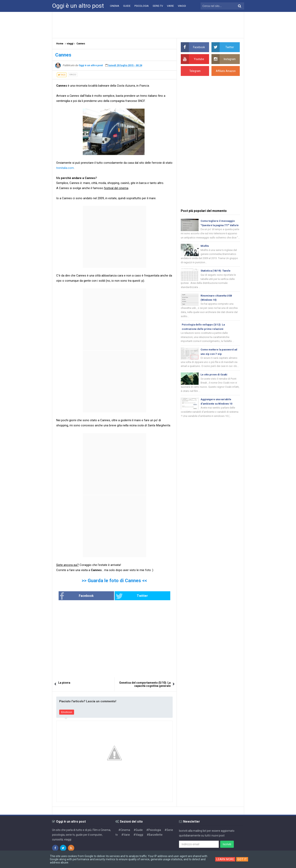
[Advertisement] (148, 25)
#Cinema (124, 830)
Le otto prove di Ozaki (214, 381)
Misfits (205, 251)
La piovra (64, 683)
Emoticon (67, 712)
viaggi (73, 75)
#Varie (126, 835)
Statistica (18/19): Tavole (216, 276)
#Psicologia (154, 830)
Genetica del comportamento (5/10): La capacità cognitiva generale (145, 684)
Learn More (225, 859)
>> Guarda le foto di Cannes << (114, 581)
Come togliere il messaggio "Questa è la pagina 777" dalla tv (219, 225)
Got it (243, 859)
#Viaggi (138, 835)
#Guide (138, 830)
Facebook (90, 596)
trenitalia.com (65, 168)
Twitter (128, 596)
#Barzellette (155, 835)
